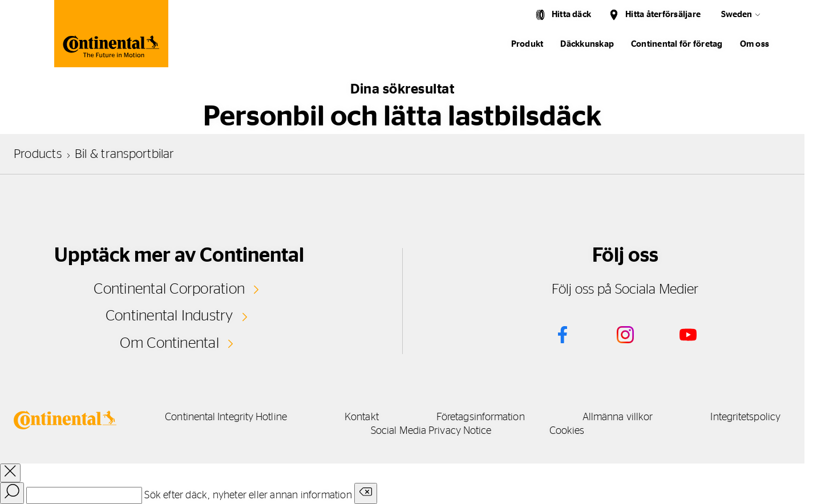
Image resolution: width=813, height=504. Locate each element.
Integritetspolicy (745, 417)
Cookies (567, 431)
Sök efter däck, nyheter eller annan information (248, 495)
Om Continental (169, 343)
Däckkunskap (587, 44)
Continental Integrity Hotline (226, 417)
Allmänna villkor (618, 417)
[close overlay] (10, 473)
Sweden (737, 15)
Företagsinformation (481, 417)
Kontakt (362, 417)
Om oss (755, 44)
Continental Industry (169, 316)
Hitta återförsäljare (663, 15)
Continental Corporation (169, 289)
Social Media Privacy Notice (431, 431)
